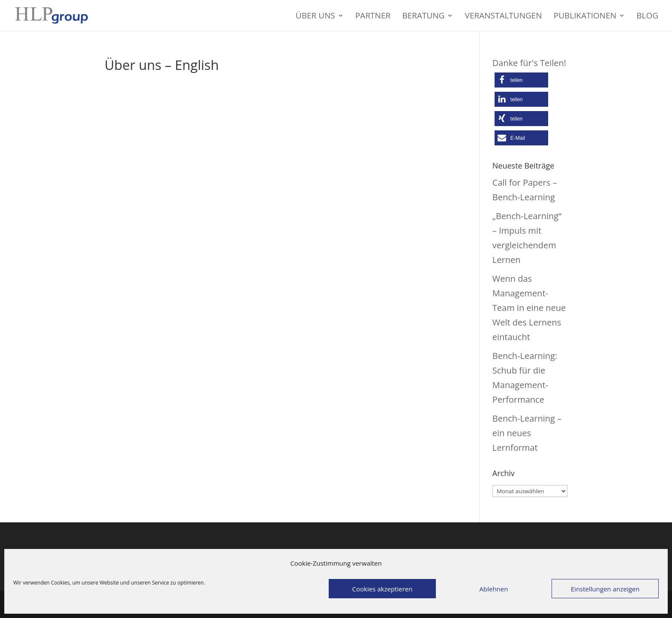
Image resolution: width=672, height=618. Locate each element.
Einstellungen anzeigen (605, 589)
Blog (647, 17)
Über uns (315, 17)
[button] (521, 80)
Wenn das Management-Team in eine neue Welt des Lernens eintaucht (529, 308)
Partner (373, 17)
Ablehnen (494, 589)
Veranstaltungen (504, 17)
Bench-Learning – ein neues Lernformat (527, 433)
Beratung (423, 17)
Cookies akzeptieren (382, 589)
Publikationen (585, 17)
